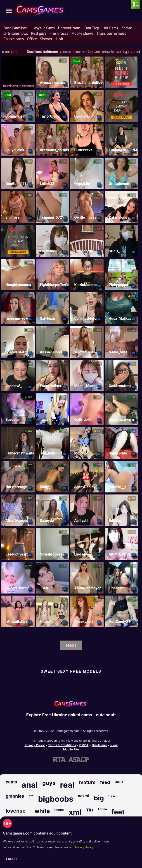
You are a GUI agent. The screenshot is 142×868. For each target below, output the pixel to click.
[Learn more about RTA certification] (59, 759)
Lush (59, 39)
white (42, 811)
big (99, 798)
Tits (90, 810)
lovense (16, 811)
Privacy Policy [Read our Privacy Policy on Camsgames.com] (34, 745)
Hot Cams (110, 28)
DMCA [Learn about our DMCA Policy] (84, 745)
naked (84, 796)
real (67, 785)
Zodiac (126, 28)
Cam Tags (91, 28)
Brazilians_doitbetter (56, 52)
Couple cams (14, 39)
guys (49, 783)
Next (71, 645)
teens (59, 810)
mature (87, 782)
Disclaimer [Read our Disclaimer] (99, 745)
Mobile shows (82, 33)
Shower (46, 39)
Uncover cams (69, 28)
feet (118, 812)
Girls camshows (16, 33)
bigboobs (56, 799)
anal (30, 785)
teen (119, 782)
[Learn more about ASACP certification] (79, 759)
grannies (15, 796)
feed (105, 782)
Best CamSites (15, 28)
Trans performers (111, 33)
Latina (103, 809)
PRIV (133, 364)
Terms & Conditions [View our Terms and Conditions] (62, 745)
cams (11, 782)
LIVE (65, 60)
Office (32, 39)
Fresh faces (59, 33)
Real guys (39, 33)
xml (75, 812)
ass (31, 795)
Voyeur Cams (44, 28)
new (112, 796)
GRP (99, 128)
